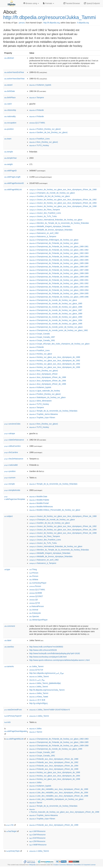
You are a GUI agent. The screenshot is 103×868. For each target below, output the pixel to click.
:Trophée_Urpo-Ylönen (42, 418)
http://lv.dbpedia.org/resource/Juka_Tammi (47, 690)
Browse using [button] (31, 3)
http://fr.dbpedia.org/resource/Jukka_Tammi (49, 17)
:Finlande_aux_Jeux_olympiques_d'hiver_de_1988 (54, 759)
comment (10, 626)
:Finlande (36, 110)
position (9, 129)
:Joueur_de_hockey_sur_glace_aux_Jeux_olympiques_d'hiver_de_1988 (63, 190)
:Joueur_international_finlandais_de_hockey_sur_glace (56, 220)
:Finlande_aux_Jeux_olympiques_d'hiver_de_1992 (54, 762)
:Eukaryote (35, 613)
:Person (34, 573)
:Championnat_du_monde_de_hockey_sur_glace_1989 (56, 314)
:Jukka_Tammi (36, 666)
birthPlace (10, 98)
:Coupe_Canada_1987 (42, 337)
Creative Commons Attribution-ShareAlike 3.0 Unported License (74, 865)
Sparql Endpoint (92, 3)
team (8, 139)
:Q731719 (36, 670)
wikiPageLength (12, 177)
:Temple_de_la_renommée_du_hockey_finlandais (53, 411)
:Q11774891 (37, 123)
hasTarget (11, 831)
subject (8, 516)
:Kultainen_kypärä (40, 85)
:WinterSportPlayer (38, 620)
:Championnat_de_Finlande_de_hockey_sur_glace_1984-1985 (59, 260)
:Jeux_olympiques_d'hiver (43, 374)
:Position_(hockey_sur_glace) (45, 129)
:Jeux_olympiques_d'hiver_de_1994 (48, 381)
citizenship (10, 110)
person (22, 23)
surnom (10, 478)
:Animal (34, 610)
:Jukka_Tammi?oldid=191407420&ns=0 (49, 710)
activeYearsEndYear (14, 72)
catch (8, 104)
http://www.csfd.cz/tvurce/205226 (43, 650)
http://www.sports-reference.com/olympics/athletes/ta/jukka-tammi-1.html (59, 660)
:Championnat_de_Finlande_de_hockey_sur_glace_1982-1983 (59, 253)
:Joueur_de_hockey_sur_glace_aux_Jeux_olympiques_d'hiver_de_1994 (63, 203)
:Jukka (35, 729)
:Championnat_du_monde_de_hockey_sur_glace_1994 (56, 320)
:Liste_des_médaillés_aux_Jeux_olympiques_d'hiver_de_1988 (59, 789)
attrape (10, 433)
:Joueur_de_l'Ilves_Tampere (45, 210)
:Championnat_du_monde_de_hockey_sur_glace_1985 (56, 304)
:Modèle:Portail (39, 503)
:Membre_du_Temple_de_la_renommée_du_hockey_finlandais (59, 223)
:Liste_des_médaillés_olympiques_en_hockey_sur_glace (56, 799)
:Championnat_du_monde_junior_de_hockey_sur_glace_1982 (58, 330)
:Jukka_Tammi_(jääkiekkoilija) (45, 683)
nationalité (11, 465)
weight (8, 164)
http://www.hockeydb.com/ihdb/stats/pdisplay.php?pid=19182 (55, 653)
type (7, 569)
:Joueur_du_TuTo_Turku (43, 216)
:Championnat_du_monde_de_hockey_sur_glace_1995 (56, 324)
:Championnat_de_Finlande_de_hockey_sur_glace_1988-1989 (59, 273)
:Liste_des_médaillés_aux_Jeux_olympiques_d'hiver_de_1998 (59, 796)
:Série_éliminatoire (40, 401)
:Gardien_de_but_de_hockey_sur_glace (49, 196)
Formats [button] (48, 3)
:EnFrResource (37, 838)
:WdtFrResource (38, 845)
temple (9, 152)
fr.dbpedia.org (83, 23)
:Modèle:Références (41, 507)
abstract (9, 58)
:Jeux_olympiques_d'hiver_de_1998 (48, 384)
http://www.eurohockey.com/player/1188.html (48, 657)
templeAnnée (12, 490)
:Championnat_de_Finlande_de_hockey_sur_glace (54, 243)
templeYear (10, 158)
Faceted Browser (72, 3)
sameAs (9, 666)
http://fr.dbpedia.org (51, 23)
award (8, 85)
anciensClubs (12, 424)
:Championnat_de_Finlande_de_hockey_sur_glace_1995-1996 (59, 297)
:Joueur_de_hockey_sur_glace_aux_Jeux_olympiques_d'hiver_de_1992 (63, 200)
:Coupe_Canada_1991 (42, 340)
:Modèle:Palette (39, 500)
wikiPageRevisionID (14, 183)
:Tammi (36, 732)
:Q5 (33, 600)
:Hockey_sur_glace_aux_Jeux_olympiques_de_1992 (55, 361)
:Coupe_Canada (39, 334)
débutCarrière (12, 446)
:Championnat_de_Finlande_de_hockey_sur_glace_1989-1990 (59, 277)
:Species (34, 616)
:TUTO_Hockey (39, 145)
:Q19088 (36, 593)
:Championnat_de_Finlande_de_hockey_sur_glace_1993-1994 (59, 290)
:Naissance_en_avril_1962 (44, 233)
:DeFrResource (37, 835)
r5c (10, 825)
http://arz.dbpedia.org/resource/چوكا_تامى (46, 673)
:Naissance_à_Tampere (43, 236)
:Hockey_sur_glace (41, 354)
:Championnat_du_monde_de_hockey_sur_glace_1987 (56, 310)
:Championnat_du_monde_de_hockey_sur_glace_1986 (56, 307)
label (8, 640)
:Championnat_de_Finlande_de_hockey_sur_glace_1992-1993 (59, 287)
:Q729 (35, 603)
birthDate (10, 91)
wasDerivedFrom (13, 710)
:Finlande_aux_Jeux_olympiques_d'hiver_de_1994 (54, 766)
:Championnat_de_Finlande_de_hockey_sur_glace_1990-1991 (59, 280)
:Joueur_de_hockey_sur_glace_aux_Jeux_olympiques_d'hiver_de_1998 (63, 206)
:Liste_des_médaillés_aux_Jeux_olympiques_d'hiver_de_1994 (59, 792)
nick (7, 722)
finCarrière (11, 452)
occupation (10, 123)
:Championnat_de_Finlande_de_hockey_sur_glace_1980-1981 (59, 247)
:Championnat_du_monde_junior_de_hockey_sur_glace (56, 327)
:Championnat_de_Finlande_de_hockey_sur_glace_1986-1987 (59, 267)
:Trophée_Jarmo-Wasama (43, 414)
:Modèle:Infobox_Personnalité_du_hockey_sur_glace (55, 510)
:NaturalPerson (36, 606)
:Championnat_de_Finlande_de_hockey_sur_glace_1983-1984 (59, 257)
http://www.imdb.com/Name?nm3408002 (46, 647)
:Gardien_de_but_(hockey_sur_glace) (48, 132)
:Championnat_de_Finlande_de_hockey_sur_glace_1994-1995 (59, 293)
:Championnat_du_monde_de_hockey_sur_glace (53, 300)
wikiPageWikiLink (13, 190)
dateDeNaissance (14, 440)
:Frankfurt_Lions (39, 139)
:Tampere (37, 98)
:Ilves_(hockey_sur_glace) (44, 142)
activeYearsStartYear (14, 79)
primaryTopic (13, 851)
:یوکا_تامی (37, 680)
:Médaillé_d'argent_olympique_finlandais (50, 226)
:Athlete (34, 580)
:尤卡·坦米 (37, 700)
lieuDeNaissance (14, 459)
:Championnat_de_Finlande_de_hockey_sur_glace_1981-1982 (59, 250)
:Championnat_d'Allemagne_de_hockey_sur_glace (54, 240)
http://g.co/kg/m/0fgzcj (38, 703)
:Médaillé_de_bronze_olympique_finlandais (51, 230)
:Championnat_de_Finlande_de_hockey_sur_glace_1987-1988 (59, 270)
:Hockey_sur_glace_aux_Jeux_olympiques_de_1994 (55, 364)
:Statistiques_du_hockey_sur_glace (47, 397)
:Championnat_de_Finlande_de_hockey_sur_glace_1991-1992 (59, 283)
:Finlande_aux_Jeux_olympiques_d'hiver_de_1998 (54, 769)
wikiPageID (10, 171)
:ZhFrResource (37, 841)
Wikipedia (32, 865)
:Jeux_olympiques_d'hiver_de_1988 (48, 377)
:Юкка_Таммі (39, 697)
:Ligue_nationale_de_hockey (45, 391)
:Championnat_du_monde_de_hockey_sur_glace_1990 (56, 317)
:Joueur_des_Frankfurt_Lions (45, 213)
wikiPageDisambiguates (16, 731)
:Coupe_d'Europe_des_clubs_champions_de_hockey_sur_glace (59, 344)
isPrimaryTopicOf (13, 716)
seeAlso (9, 647)
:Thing (33, 569)
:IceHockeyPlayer (38, 583)
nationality (10, 116)
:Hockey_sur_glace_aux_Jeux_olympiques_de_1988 (55, 357)
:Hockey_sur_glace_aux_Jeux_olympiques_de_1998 (55, 367)
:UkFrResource (37, 831)
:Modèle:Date (38, 496)
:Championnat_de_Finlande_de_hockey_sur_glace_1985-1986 (59, 263)
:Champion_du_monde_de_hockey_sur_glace (52, 193)
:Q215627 (36, 596)
